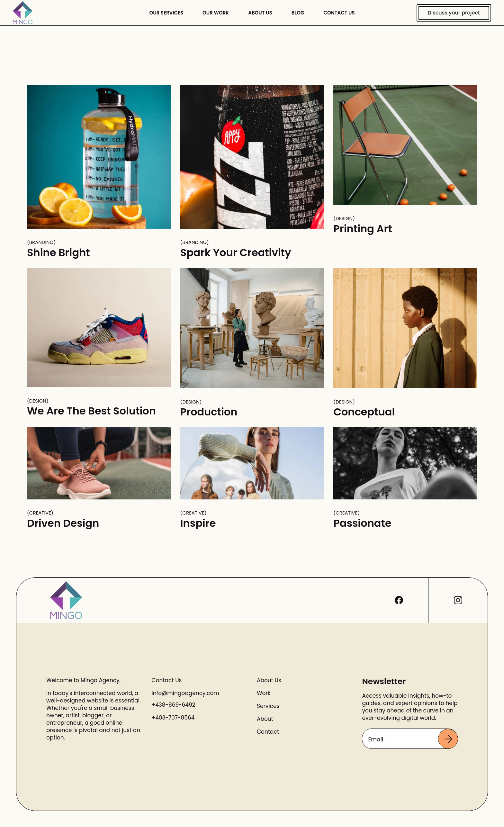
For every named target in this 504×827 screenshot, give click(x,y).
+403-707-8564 (173, 718)
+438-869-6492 (174, 705)
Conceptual (364, 412)
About (265, 719)
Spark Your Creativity (236, 252)
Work (264, 693)
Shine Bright (59, 252)
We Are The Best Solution (91, 411)
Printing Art (363, 229)
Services (268, 706)
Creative (40, 513)
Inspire (198, 523)
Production (209, 412)
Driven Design (63, 523)
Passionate (362, 523)
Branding (41, 242)
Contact (268, 732)
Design (344, 218)
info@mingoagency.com (185, 693)
